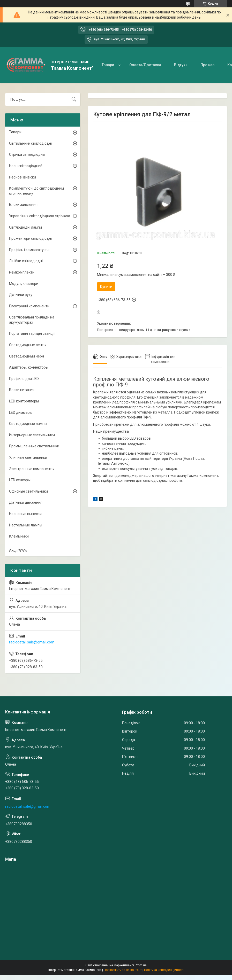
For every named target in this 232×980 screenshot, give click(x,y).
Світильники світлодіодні (30, 143)
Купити (106, 287)
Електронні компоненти (29, 306)
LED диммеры (21, 413)
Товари (108, 65)
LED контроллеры (24, 401)
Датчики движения (26, 502)
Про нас (207, 65)
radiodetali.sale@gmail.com (32, 642)
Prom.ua (141, 965)
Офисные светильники (28, 491)
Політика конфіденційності (164, 970)
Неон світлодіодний (26, 166)
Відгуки (181, 65)
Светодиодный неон (27, 356)
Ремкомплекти (22, 272)
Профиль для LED (24, 379)
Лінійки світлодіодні (26, 261)
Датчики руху (21, 295)
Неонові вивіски (23, 177)
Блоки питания (22, 390)
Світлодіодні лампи (25, 227)
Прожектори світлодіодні (30, 238)
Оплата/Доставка (145, 65)
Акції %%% (18, 550)
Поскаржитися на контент (123, 970)
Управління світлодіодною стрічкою (40, 216)
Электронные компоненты (32, 469)
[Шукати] (74, 99)
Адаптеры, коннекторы (29, 367)
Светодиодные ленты (28, 345)
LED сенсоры (20, 480)
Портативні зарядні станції (32, 333)
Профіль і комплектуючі (29, 250)
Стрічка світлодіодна (27, 154)
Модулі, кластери (24, 284)
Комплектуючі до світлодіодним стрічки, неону (36, 191)
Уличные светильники (28, 457)
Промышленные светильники (34, 446)
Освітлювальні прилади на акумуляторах (32, 320)
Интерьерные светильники (32, 435)
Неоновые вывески (25, 514)
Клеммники (19, 536)
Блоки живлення (23, 205)
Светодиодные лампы (28, 424)
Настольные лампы (26, 525)
